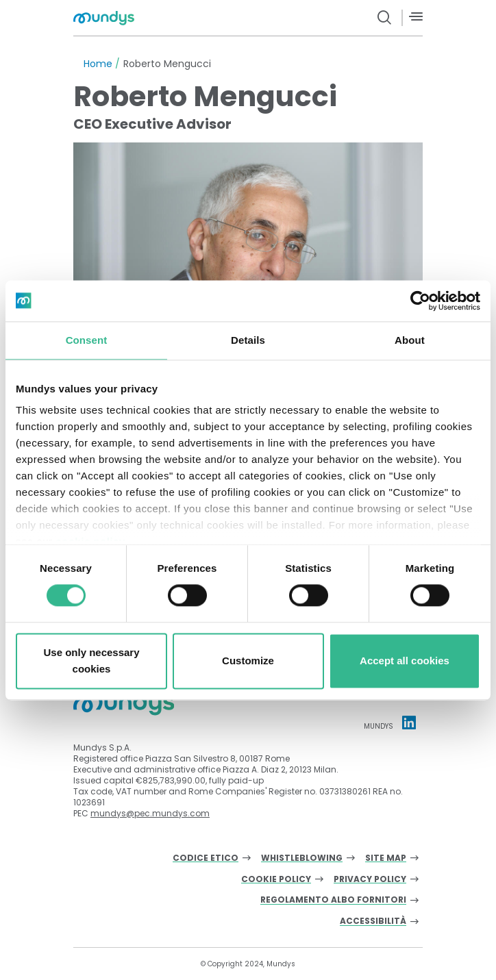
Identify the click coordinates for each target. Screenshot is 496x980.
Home (98, 64)
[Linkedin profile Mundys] (409, 723)
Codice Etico (206, 858)
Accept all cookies (405, 661)
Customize (248, 661)
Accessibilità (373, 921)
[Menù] (416, 17)
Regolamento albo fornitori (333, 900)
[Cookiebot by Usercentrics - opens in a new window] (420, 301)
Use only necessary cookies (91, 661)
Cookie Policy (276, 880)
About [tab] (410, 340)
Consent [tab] (87, 340)
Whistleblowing (302, 858)
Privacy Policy (370, 880)
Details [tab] (248, 340)
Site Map (386, 858)
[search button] (385, 18)
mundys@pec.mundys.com (150, 813)
